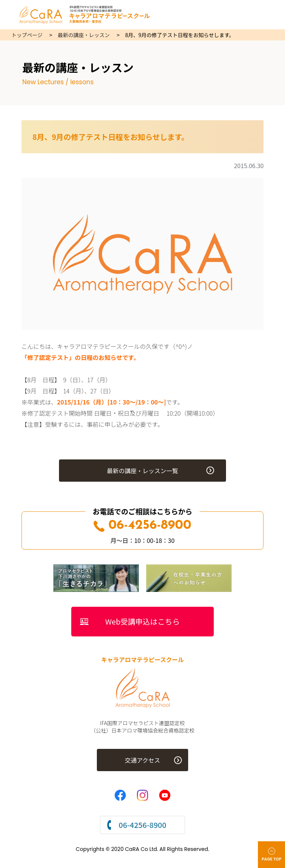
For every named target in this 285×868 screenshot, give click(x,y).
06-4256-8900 (142, 526)
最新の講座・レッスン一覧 (142, 471)
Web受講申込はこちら (143, 621)
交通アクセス (142, 760)
